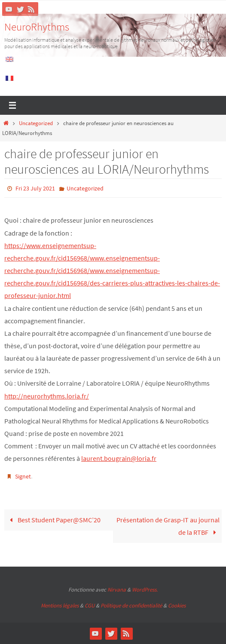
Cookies (177, 606)
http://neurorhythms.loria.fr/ (47, 396)
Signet (23, 476)
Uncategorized (36, 123)
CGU (90, 606)
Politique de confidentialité (131, 606)
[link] (112, 271)
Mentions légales (60, 606)
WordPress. (145, 590)
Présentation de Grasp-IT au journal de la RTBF (168, 526)
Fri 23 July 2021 (35, 188)
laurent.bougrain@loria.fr (119, 458)
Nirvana (117, 590)
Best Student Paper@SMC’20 (53, 520)
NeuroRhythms (37, 27)
